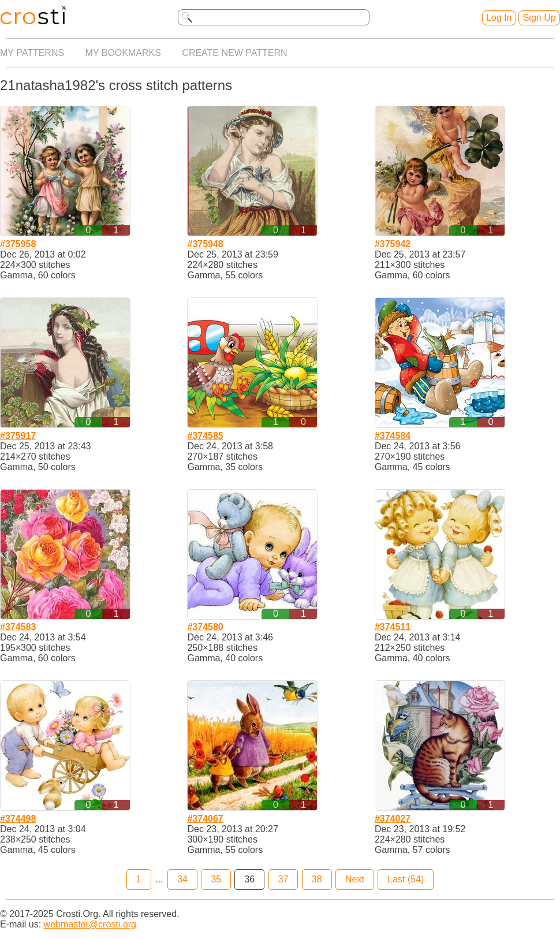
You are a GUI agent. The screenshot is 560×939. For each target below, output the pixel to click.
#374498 (18, 819)
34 (182, 879)
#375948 (205, 244)
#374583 (18, 627)
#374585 (205, 436)
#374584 (393, 436)
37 (283, 879)
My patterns (32, 53)
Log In (499, 18)
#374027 (393, 819)
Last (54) (406, 879)
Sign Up (540, 18)
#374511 (393, 627)
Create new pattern (234, 53)
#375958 (18, 244)
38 (317, 879)
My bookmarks (123, 53)
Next (355, 879)
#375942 (393, 244)
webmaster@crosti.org (90, 924)
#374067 (205, 819)
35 (216, 879)
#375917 (18, 436)
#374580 (205, 627)
